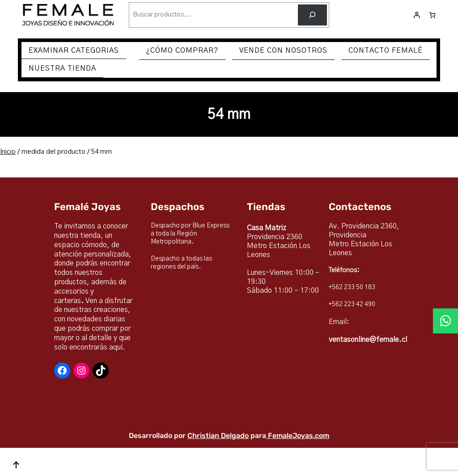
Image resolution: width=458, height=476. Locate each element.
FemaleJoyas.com (299, 436)
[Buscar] (312, 15)
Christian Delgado (218, 436)
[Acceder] (417, 15)
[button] (445, 321)
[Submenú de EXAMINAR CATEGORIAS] (130, 51)
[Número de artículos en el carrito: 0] (432, 15)
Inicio (8, 152)
